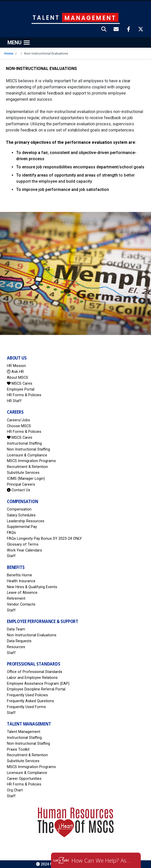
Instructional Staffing (24, 443)
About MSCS (18, 378)
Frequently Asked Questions (31, 701)
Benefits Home (19, 575)
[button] (104, 30)
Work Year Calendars (24, 550)
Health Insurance (21, 581)
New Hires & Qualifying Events (32, 587)
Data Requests (19, 641)
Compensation (19, 509)
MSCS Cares (20, 384)
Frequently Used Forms (26, 707)
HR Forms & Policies (24, 395)
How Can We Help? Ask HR (102, 860)
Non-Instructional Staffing (28, 449)
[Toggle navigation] (19, 43)
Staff (11, 556)
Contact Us (19, 490)
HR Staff (14, 401)
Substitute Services (23, 473)
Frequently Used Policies (27, 695)
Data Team (16, 629)
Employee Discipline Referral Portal (36, 689)
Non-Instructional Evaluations (32, 635)
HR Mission (16, 366)
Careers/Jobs (18, 420)
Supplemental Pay (22, 527)
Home (9, 53)
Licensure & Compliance (27, 455)
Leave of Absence (22, 593)
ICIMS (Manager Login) (26, 479)
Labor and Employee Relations (32, 678)
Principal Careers (21, 484)
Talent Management (24, 732)
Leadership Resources (26, 521)
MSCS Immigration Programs (31, 461)
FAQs (11, 533)
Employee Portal (21, 389)
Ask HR (15, 372)
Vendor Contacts (21, 604)
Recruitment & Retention (27, 467)
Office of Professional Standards (35, 672)
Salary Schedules (21, 515)
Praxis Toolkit (18, 749)
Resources (16, 647)
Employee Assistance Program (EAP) (38, 684)
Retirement (16, 599)
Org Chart (15, 790)
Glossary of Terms (23, 544)
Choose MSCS (19, 426)
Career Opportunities (24, 779)
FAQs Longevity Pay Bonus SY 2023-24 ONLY (44, 539)
